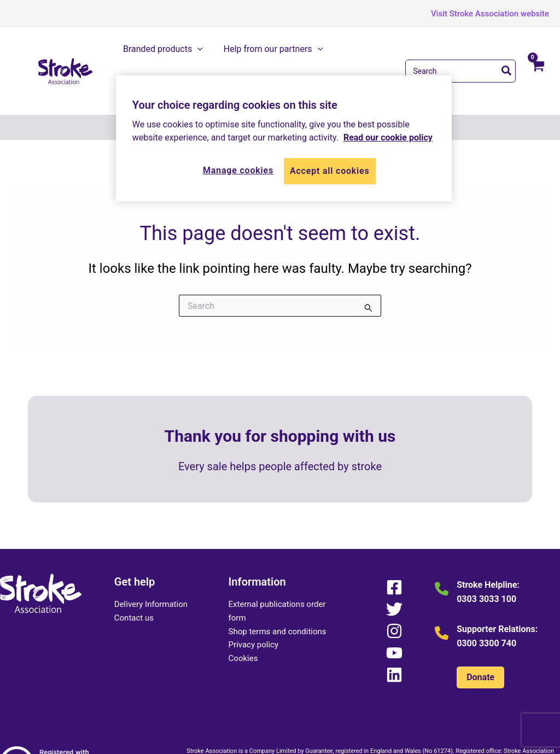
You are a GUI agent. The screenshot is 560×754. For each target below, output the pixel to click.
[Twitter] (394, 565)
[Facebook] (394, 543)
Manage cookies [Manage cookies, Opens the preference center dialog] (238, 170)
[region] (284, 138)
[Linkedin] (394, 631)
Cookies (243, 615)
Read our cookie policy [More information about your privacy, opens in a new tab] (388, 138)
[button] (482, 14)
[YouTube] (394, 609)
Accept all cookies (330, 171)
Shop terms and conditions (278, 588)
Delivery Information (151, 560)
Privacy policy (253, 601)
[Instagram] (394, 587)
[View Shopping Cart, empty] (538, 52)
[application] (203, 49)
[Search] (507, 49)
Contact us (134, 574)
